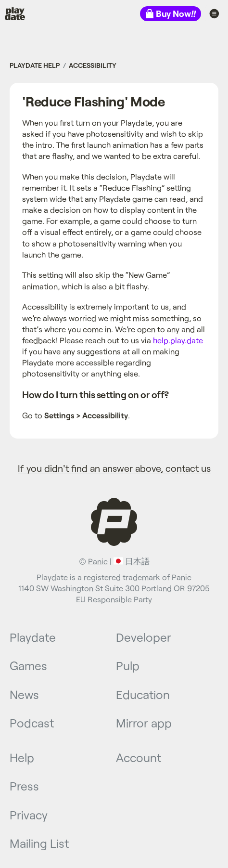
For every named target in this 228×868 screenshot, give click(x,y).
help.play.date (178, 340)
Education (143, 694)
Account (139, 757)
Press (24, 786)
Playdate (22, 13)
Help (22, 757)
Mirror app (144, 723)
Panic (98, 561)
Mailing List (39, 843)
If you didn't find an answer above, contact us (114, 468)
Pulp (128, 665)
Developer (144, 637)
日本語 (137, 561)
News (24, 694)
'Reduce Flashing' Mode (93, 101)
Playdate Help (35, 65)
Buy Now (176, 13)
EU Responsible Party (114, 599)
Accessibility (93, 65)
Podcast (32, 723)
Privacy (29, 815)
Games (28, 665)
